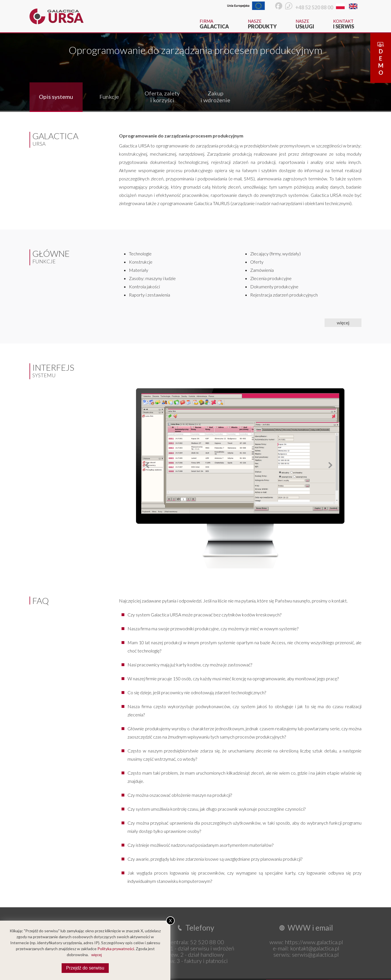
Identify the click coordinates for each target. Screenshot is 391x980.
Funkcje (109, 97)
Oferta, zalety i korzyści (162, 97)
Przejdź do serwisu (85, 968)
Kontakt (344, 24)
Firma (214, 24)
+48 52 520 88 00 (314, 7)
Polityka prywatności (116, 949)
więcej (343, 323)
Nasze (262, 24)
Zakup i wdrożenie (215, 97)
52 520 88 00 (207, 942)
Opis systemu (56, 97)
